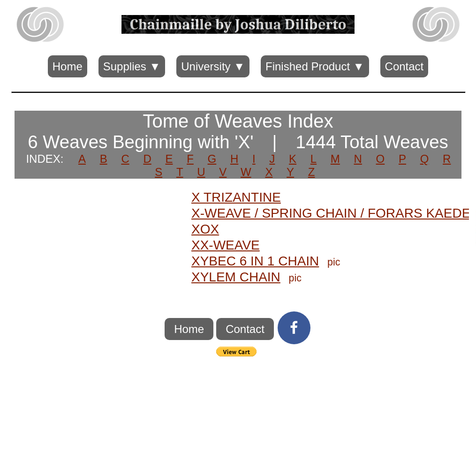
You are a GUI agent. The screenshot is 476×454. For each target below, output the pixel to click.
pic (334, 262)
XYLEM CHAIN (236, 277)
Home (68, 66)
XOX (205, 229)
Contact (404, 66)
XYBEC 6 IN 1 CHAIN (255, 261)
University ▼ (213, 66)
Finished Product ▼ (315, 66)
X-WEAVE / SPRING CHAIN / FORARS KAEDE (331, 213)
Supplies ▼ (132, 66)
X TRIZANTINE (236, 197)
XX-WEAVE (226, 245)
